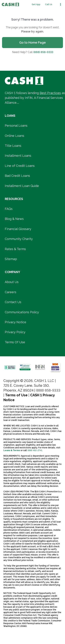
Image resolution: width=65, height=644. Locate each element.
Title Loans (13, 146)
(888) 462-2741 (35, 450)
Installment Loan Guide (22, 186)
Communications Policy (22, 312)
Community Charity (19, 239)
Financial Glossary (18, 229)
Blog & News (14, 219)
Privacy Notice (16, 322)
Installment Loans (18, 156)
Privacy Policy (15, 332)
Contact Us (13, 302)
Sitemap (11, 259)
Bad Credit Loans (17, 176)
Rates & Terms (15, 249)
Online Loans (14, 136)
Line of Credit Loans (20, 166)
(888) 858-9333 (43, 52)
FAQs (9, 209)
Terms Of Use (15, 342)
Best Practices (50, 93)
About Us (12, 282)
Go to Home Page (32, 42)
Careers (11, 292)
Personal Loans (16, 126)
